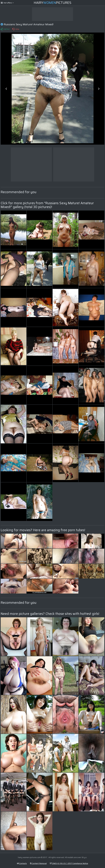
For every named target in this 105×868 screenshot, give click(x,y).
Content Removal (38, 863)
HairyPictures (53, 3)
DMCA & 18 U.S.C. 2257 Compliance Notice (69, 863)
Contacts (22, 863)
